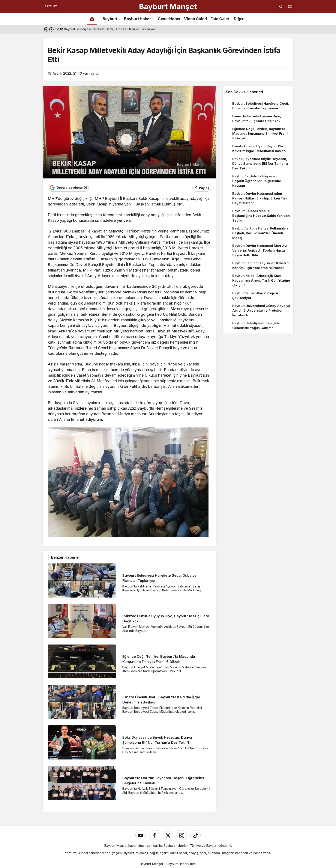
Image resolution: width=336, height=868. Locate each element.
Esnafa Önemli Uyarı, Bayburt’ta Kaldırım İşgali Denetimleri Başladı (259, 149)
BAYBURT (51, 6)
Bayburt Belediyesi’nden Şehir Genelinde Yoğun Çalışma (257, 325)
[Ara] (281, 6)
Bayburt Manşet (168, 6)
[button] (290, 6)
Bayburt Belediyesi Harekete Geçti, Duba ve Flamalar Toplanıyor (261, 106)
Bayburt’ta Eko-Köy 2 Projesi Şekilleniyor (255, 295)
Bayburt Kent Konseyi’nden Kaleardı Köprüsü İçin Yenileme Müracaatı (261, 265)
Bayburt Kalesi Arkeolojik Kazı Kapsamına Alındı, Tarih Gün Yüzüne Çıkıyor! (261, 280)
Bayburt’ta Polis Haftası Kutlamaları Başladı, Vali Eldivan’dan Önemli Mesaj (260, 233)
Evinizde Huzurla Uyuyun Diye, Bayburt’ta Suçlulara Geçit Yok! (257, 119)
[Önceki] (46, 29)
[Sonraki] (51, 29)
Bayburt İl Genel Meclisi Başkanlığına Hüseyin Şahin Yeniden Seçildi (261, 216)
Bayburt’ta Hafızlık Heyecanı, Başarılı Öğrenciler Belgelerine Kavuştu (257, 181)
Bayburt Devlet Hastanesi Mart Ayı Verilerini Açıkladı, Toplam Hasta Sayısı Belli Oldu (260, 250)
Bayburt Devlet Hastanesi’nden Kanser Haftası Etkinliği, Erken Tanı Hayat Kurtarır (260, 198)
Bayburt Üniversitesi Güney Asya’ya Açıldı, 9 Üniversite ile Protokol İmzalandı (261, 310)
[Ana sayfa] (92, 19)
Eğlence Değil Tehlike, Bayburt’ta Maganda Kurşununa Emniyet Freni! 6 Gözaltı (260, 134)
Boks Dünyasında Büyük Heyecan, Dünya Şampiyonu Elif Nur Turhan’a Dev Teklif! (260, 164)
